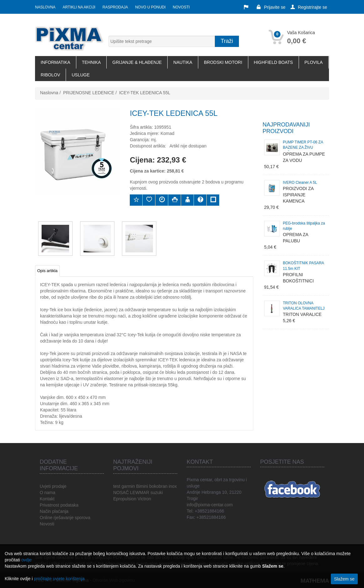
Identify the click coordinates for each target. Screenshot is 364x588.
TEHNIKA (91, 62)
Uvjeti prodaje (53, 486)
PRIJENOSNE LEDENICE (89, 93)
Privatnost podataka (59, 505)
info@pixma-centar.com (210, 505)
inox (173, 486)
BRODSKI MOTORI (223, 62)
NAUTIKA (183, 62)
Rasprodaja (115, 7)
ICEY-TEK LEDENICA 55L (145, 93)
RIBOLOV (50, 75)
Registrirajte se (309, 7)
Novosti (181, 7)
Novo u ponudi (150, 7)
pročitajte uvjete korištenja (59, 579)
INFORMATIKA (56, 62)
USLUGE (81, 75)
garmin (128, 486)
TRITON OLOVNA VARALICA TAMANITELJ (304, 306)
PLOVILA (314, 62)
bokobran (158, 486)
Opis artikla (47, 271)
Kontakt (47, 499)
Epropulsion (125, 499)
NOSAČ (121, 493)
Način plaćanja (54, 511)
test (117, 486)
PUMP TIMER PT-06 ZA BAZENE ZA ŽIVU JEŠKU (303, 145)
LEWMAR (140, 493)
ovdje (26, 560)
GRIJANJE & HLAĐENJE (137, 62)
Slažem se (344, 579)
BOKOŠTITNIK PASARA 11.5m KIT (303, 266)
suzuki (157, 493)
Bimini (142, 486)
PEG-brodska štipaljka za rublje (304, 226)
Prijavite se (271, 7)
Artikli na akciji (79, 7)
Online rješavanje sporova (65, 518)
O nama (48, 493)
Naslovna (45, 7)
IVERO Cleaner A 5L (300, 183)
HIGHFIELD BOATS (273, 62)
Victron (144, 499)
